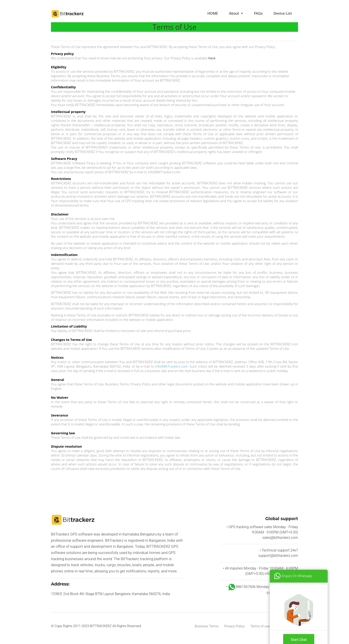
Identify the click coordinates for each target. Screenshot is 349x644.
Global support (282, 519)
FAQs (258, 13)
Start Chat (299, 632)
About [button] (234, 13)
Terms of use (260, 626)
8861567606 (242, 587)
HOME (213, 13)
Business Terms (207, 626)
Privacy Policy (234, 626)
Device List (283, 13)
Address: (60, 584)
